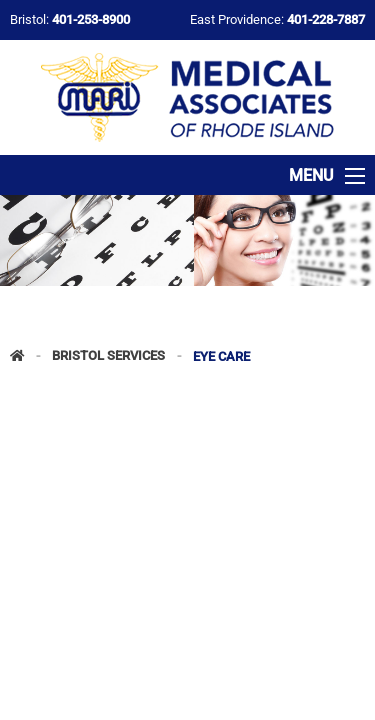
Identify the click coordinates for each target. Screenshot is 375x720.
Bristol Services (108, 356)
